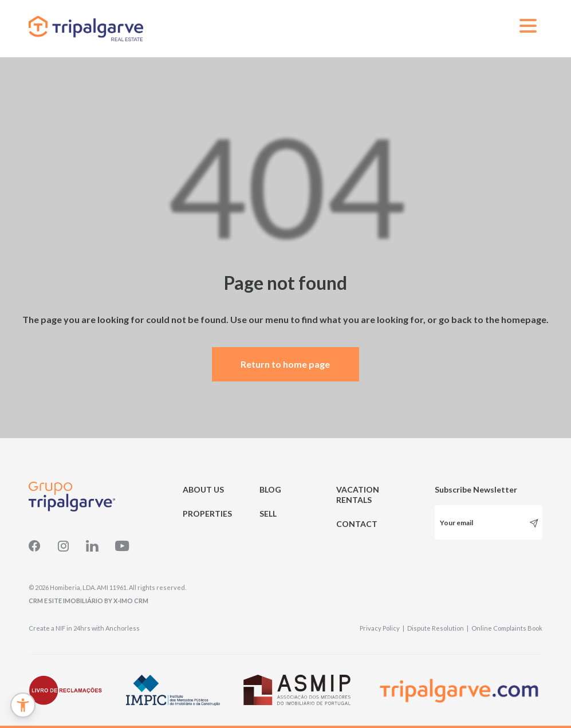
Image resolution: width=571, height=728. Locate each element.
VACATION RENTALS (358, 495)
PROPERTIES (207, 513)
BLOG (270, 489)
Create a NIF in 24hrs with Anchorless (84, 628)
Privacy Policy (382, 628)
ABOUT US (203, 489)
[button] (23, 705)
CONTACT (357, 524)
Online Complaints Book (507, 628)
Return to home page (285, 364)
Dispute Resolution (438, 628)
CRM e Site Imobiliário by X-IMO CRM (88, 601)
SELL (268, 513)
